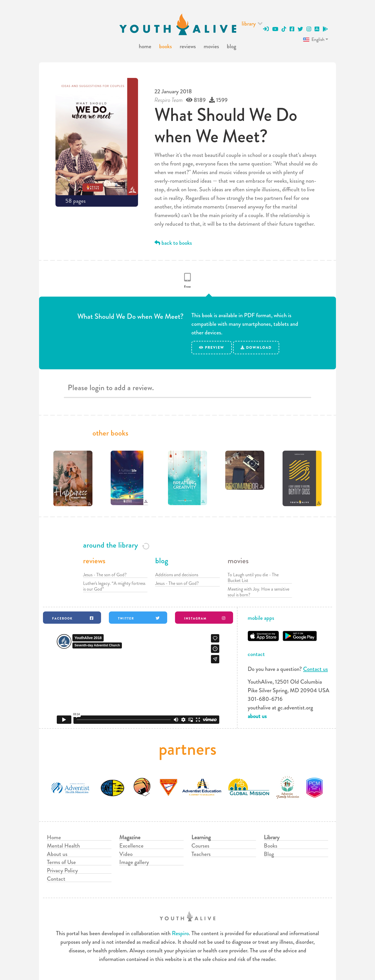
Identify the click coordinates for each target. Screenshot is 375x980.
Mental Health (63, 846)
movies (211, 46)
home (145, 46)
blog (232, 46)
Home (54, 837)
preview (212, 347)
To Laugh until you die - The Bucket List (253, 578)
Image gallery (134, 862)
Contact (56, 879)
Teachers (201, 854)
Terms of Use (61, 862)
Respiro (180, 933)
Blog (269, 854)
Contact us (315, 669)
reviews (188, 46)
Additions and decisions (177, 575)
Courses (200, 846)
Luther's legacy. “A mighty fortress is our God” (114, 586)
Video (126, 854)
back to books (173, 243)
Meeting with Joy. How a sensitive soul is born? (258, 592)
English (313, 39)
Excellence (131, 846)
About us (57, 854)
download (256, 347)
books (165, 46)
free (187, 286)
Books (271, 846)
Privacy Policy (62, 870)
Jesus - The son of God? (105, 575)
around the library (116, 545)
